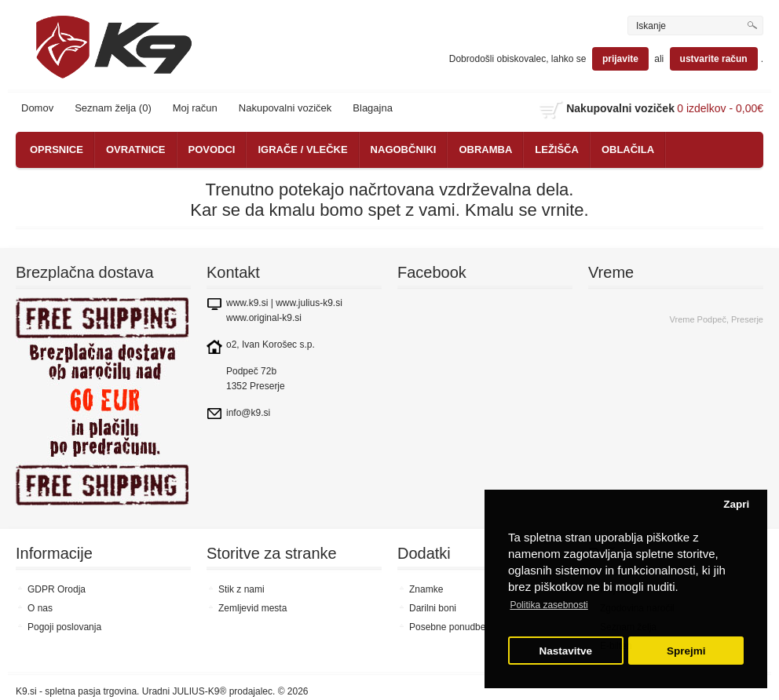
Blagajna (373, 108)
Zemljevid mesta (252, 608)
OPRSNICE (57, 149)
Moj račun (195, 108)
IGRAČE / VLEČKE (302, 149)
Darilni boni (433, 608)
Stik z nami (241, 589)
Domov (37, 108)
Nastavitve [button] (566, 651)
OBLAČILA (628, 149)
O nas (40, 608)
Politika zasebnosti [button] (549, 605)
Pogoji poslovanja (64, 627)
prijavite (620, 59)
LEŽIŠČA (557, 149)
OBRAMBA (485, 149)
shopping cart (552, 110)
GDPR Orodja (57, 589)
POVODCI (212, 149)
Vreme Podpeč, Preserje (717, 319)
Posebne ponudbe (447, 627)
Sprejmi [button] (686, 651)
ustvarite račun (714, 59)
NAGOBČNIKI (404, 149)
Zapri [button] (736, 504)
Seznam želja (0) (113, 108)
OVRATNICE (136, 149)
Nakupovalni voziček (285, 108)
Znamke (426, 589)
